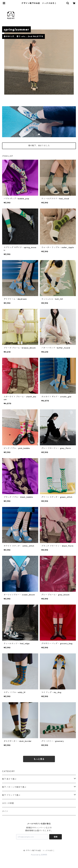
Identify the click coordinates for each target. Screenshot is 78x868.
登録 (56, 837)
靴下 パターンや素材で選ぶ (14, 787)
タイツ (5, 811)
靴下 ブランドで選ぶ (11, 795)
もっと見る (39, 759)
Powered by (39, 855)
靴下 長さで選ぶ (9, 779)
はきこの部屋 (8, 803)
